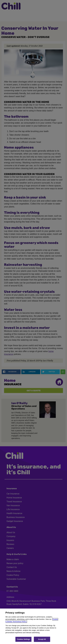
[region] (33, 626)
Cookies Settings (23, 639)
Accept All (42, 639)
